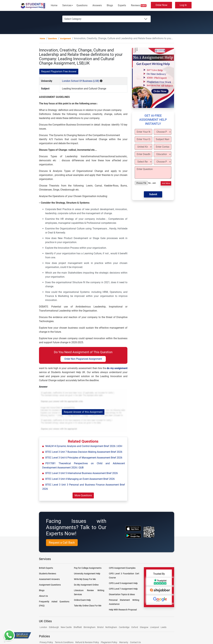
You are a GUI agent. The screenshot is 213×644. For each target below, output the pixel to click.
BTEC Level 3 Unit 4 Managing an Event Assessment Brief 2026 (80, 479)
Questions (82, 5)
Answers (97, 5)
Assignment (65, 38)
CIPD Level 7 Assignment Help (123, 589)
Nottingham (111, 627)
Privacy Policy (46, 642)
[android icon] (133, 536)
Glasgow (144, 627)
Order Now (161, 5)
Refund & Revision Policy (87, 642)
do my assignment (117, 368)
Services (67, 5)
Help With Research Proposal (123, 610)
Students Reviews (48, 574)
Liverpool (155, 627)
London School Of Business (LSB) (81, 81)
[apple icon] (133, 528)
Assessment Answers (49, 579)
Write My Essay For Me (85, 579)
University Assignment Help (87, 574)
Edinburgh (54, 627)
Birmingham (89, 627)
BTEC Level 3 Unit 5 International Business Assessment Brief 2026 (82, 473)
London (43, 627)
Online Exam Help (82, 600)
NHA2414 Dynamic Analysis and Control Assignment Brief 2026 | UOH (84, 446)
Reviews (139, 5)
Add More (166, 183)
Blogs (110, 5)
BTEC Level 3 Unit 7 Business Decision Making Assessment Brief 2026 (84, 452)
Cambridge (124, 627)
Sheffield (78, 627)
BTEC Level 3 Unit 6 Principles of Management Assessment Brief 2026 (84, 458)
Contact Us (135, 642)
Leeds (164, 627)
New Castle (66, 627)
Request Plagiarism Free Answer (59, 71)
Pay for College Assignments (88, 568)
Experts (122, 5)
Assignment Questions (50, 585)
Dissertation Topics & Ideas (122, 594)
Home (54, 5)
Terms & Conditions (64, 642)
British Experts (46, 568)
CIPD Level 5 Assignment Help (123, 583)
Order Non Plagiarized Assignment (83, 359)
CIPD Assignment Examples (122, 568)
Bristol (100, 627)
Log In (183, 5)
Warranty (124, 642)
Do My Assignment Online (86, 585)
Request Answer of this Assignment (83, 412)
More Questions (83, 495)
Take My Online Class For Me (88, 606)
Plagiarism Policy (109, 642)
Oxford (135, 627)
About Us (43, 596)
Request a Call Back (62, 543)
